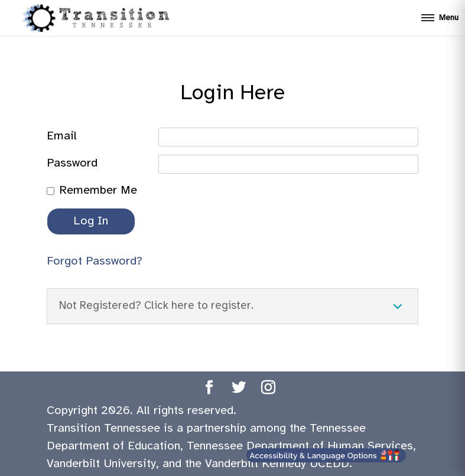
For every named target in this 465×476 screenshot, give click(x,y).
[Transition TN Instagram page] (268, 389)
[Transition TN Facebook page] (209, 389)
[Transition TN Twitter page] (239, 389)
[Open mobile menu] (440, 18)
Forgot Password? (95, 261)
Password (72, 163)
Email (62, 136)
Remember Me (98, 190)
